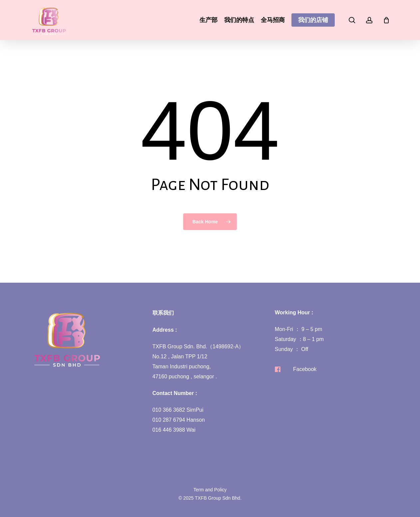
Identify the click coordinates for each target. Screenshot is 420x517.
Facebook (305, 369)
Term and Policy (210, 490)
